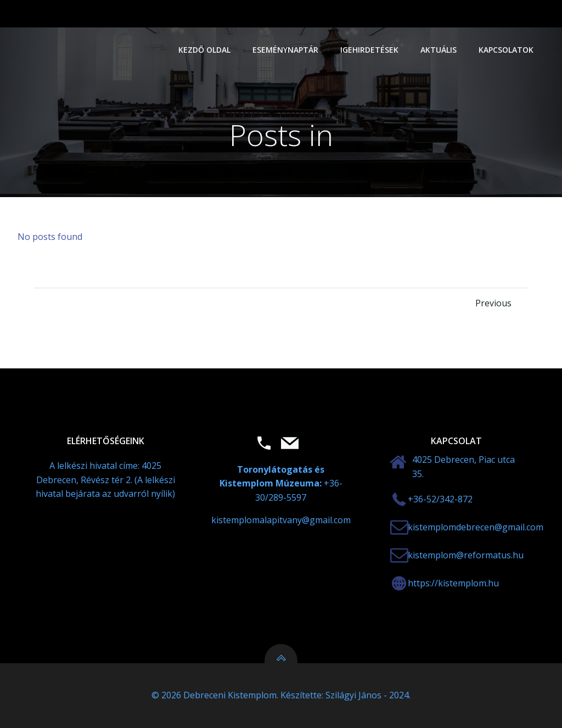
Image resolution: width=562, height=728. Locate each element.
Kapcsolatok (506, 50)
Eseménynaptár (285, 50)
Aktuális (439, 50)
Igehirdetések (369, 50)
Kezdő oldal (204, 50)
